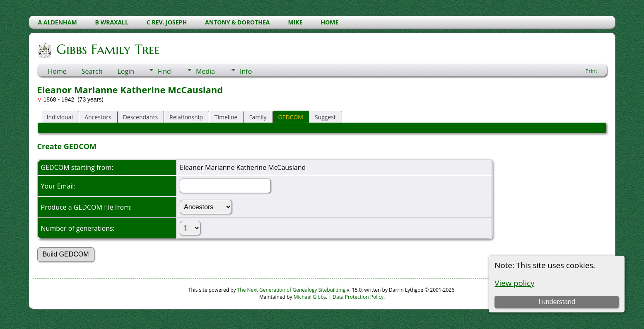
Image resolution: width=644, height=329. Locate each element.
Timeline (226, 117)
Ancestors (98, 117)
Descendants (140, 117)
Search (92, 71)
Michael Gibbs (310, 297)
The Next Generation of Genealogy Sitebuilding (292, 290)
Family (258, 117)
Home (57, 71)
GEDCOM (290, 117)
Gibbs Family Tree (107, 49)
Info (246, 71)
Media (205, 71)
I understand (557, 302)
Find (164, 71)
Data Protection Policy (358, 297)
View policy (514, 283)
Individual (60, 117)
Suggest (325, 117)
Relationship (186, 117)
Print (591, 71)
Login (126, 71)
